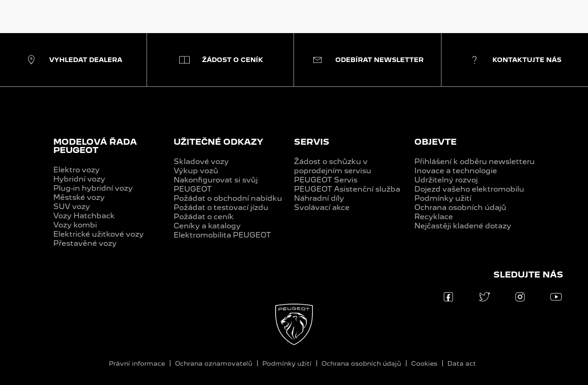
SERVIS (312, 142)
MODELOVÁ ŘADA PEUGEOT (95, 146)
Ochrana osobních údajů (460, 207)
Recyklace (434, 217)
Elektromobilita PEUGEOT (222, 235)
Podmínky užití (443, 198)
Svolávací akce (322, 207)
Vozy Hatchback (84, 216)
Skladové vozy (201, 161)
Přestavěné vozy (85, 243)
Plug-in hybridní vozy (93, 188)
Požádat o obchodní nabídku (228, 198)
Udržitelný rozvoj (446, 180)
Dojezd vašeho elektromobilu (469, 189)
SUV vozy (72, 207)
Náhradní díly (319, 198)
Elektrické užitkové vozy (99, 234)
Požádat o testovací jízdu (221, 207)
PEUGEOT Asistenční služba (347, 189)
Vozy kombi (75, 225)
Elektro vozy (76, 170)
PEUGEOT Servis (326, 180)
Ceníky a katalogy (207, 226)
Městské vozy (79, 197)
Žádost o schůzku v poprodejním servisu (333, 166)
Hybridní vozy (79, 179)
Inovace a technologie (456, 171)
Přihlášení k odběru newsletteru (475, 161)
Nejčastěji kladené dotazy (463, 226)
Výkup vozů (196, 171)
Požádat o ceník (204, 217)
